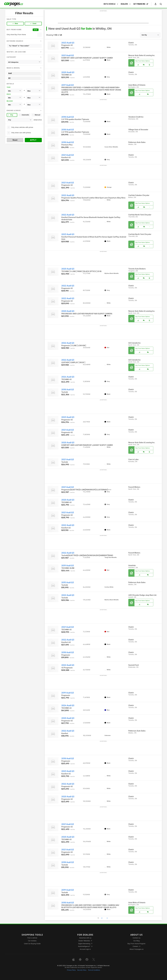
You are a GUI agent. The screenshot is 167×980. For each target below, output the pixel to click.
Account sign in (85, 949)
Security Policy (82, 970)
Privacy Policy (71, 970)
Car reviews (32, 941)
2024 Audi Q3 (68, 377)
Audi (24, 73)
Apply (33, 140)
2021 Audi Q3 (68, 55)
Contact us (136, 938)
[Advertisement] (103, 18)
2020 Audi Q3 (68, 72)
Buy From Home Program (137, 944)
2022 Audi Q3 (68, 195)
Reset (15, 140)
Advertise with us (85, 938)
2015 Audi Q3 (68, 582)
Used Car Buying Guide (32, 944)
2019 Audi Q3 (68, 566)
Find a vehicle (32, 938)
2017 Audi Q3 (68, 85)
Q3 (24, 78)
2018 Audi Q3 (68, 117)
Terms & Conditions (94, 970)
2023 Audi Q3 (68, 43)
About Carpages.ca (137, 949)
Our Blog (137, 941)
